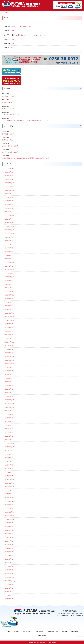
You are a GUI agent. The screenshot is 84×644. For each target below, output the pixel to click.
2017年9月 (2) (9, 523)
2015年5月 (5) (9, 599)
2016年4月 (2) (9, 566)
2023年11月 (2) (10, 273)
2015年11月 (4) (10, 577)
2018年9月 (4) (9, 490)
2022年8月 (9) (9, 328)
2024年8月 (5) (9, 241)
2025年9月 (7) (9, 194)
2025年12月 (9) (10, 183)
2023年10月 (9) (10, 277)
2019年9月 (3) (9, 454)
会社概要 (65, 632)
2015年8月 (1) (9, 588)
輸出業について (28, 632)
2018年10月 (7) (10, 487)
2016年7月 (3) (9, 563)
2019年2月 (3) (9, 472)
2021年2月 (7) (9, 393)
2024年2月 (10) (10, 262)
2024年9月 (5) (9, 237)
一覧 (80, 88)
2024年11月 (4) (10, 230)
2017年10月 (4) (10, 519)
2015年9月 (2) (9, 584)
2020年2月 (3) (9, 436)
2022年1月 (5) (9, 353)
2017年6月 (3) (9, 534)
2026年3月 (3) (9, 172)
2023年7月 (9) (9, 288)
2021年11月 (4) (10, 360)
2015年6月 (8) (9, 595)
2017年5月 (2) (9, 537)
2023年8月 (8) (9, 284)
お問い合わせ (42, 636)
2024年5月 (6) (9, 252)
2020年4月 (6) (9, 429)
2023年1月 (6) (9, 310)
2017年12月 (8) (10, 512)
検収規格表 (39, 632)
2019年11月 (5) (10, 447)
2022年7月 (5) (9, 331)
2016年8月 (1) (9, 559)
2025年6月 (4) (9, 205)
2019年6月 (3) (9, 458)
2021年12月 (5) (10, 357)
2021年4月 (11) (10, 385)
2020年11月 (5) (10, 404)
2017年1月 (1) (9, 552)
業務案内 (17, 632)
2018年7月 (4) (9, 498)
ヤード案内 (74, 632)
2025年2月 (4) (9, 219)
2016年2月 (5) (9, 570)
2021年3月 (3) (9, 389)
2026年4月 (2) (9, 168)
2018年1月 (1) (9, 508)
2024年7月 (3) (9, 244)
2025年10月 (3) (10, 190)
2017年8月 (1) (9, 527)
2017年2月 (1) (9, 548)
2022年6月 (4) (9, 335)
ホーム (8, 632)
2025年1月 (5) (9, 223)
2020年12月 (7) (10, 400)
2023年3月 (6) (9, 302)
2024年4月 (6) (9, 255)
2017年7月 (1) (9, 530)
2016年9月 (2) (9, 555)
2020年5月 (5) (9, 425)
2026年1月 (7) (9, 179)
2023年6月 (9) (9, 291)
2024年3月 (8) (9, 259)
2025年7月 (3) (9, 201)
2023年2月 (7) (9, 306)
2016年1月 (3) (9, 574)
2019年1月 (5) (9, 476)
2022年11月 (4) (10, 317)
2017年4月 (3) (9, 541)
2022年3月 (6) (9, 346)
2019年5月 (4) (9, 461)
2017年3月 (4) (9, 545)
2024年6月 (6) (9, 248)
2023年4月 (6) (9, 299)
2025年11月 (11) (10, 186)
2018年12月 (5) (10, 480)
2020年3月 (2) (9, 432)
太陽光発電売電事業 (52, 632)
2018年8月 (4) (9, 494)
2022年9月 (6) (9, 324)
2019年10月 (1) (10, 451)
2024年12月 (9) (10, 226)
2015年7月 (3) (9, 592)
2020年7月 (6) (9, 418)
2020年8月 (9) (9, 414)
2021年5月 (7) (9, 382)
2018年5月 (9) (9, 505)
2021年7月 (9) (9, 375)
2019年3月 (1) (9, 469)
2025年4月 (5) (9, 212)
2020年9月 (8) (9, 411)
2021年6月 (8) (9, 378)
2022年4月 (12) (10, 342)
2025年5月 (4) (9, 208)
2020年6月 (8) (9, 422)
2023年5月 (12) (10, 295)
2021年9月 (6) (9, 367)
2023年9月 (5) (9, 280)
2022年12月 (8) (10, 313)
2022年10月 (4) (10, 320)
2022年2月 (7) (9, 349)
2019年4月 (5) (9, 465)
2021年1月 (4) (9, 396)
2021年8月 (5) (9, 371)
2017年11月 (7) (10, 516)
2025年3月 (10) (10, 215)
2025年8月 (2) (9, 197)
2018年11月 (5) (10, 483)
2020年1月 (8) (9, 440)
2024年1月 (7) (9, 266)
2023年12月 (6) (10, 270)
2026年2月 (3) (9, 176)
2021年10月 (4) (10, 364)
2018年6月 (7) (9, 501)
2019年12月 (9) (10, 443)
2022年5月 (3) (9, 338)
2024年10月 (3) (10, 233)
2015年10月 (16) (10, 581)
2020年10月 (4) (10, 407)
